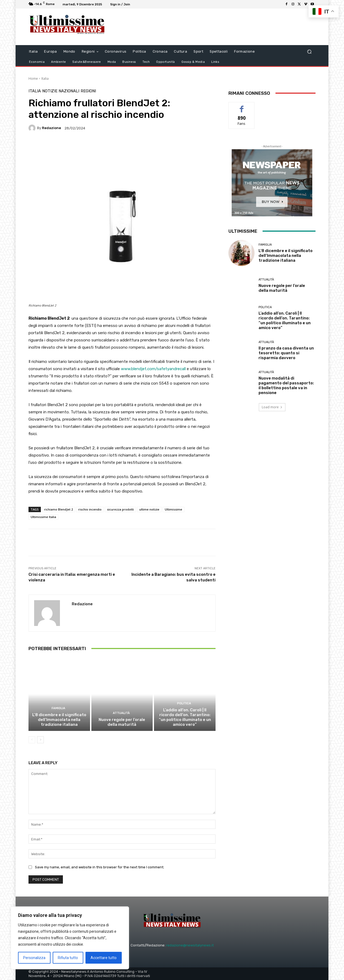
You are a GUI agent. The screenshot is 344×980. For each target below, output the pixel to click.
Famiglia (58, 708)
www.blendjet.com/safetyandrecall (153, 369)
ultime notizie (149, 509)
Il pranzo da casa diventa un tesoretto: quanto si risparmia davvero (286, 353)
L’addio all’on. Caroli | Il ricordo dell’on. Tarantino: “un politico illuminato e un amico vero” (185, 717)
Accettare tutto (104, 958)
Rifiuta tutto (68, 958)
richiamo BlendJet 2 (58, 509)
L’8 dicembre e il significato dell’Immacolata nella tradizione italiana (59, 720)
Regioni (88, 91)
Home (33, 79)
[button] (309, 51)
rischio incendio (90, 509)
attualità (121, 713)
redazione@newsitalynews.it (190, 945)
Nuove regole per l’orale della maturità (122, 722)
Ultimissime (173, 509)
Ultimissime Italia (43, 517)
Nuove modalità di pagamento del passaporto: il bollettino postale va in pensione (286, 385)
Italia (45, 79)
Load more (272, 407)
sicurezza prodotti (120, 509)
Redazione (51, 128)
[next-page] (40, 740)
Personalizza (34, 958)
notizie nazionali (61, 91)
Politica (184, 703)
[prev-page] (32, 740)
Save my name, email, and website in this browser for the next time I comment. (100, 867)
